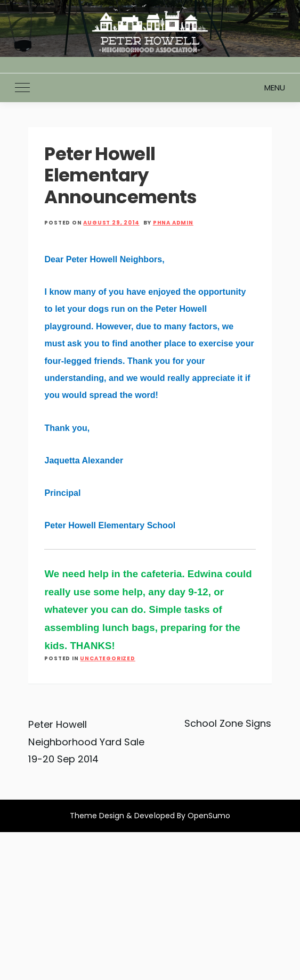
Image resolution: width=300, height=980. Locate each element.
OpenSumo (209, 816)
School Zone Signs (228, 723)
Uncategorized (107, 658)
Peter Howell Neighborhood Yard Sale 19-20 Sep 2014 (86, 742)
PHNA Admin (173, 223)
